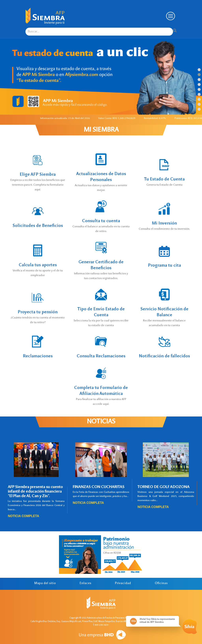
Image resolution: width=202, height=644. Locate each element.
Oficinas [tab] (161, 583)
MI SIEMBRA (101, 130)
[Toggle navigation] (170, 16)
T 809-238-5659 (101, 625)
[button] (199, 70)
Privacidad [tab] (123, 583)
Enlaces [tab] (86, 583)
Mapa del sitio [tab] (45, 583)
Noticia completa (23, 516)
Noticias (101, 422)
